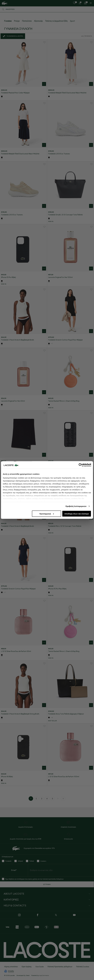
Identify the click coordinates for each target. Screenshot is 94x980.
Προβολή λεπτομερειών (76, 506)
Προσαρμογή (47, 514)
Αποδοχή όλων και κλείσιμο (77, 514)
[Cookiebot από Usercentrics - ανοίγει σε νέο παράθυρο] (80, 465)
